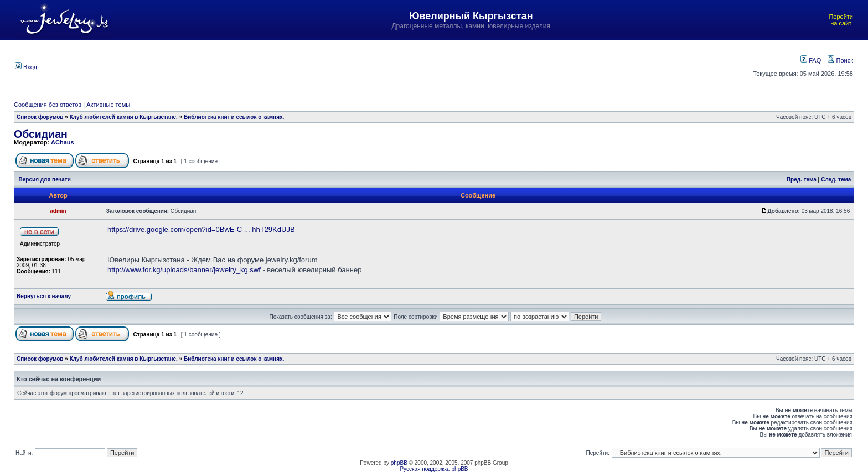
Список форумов (40, 117)
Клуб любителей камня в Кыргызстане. (124, 117)
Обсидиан (41, 134)
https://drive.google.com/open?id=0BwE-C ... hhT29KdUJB (201, 229)
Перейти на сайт (841, 20)
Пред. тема (802, 180)
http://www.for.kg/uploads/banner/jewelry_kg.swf (184, 270)
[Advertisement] (374, 66)
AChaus (63, 142)
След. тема (836, 180)
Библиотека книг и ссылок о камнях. (234, 117)
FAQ (811, 60)
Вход (26, 67)
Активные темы (108, 105)
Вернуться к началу (44, 296)
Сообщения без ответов (48, 105)
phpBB (399, 463)
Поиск (840, 60)
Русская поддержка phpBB (434, 469)
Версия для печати (45, 180)
